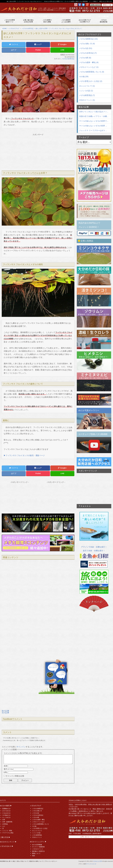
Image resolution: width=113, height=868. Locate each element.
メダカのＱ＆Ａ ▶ (7, 846)
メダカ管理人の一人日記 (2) (91, 81)
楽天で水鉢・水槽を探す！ (94, 551)
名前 (6, 766)
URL (5, 772)
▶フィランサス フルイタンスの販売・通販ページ (24, 455)
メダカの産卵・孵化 (38, 820)
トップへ (61, 675)
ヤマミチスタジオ (91, 864)
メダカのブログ (36, 806)
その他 (34, 826)
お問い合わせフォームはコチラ (91, 837)
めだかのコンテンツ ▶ (8, 842)
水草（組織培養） (8, 822)
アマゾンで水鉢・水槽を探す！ (94, 547)
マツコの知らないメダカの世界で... (94, 121)
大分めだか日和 (97, 861)
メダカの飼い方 (37, 811)
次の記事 (5, 713)
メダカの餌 (36, 817)
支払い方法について (22, 861)
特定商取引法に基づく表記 (8, 861)
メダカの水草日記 (68, 59)
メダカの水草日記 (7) (88, 53)
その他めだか (6, 815)
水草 (4, 820)
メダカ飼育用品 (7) (87, 95)
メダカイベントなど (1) (89, 67)
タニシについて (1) (87, 86)
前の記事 (5, 711)
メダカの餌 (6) (85, 58)
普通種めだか (6, 809)
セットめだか (6, 817)
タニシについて (37, 831)
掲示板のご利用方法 (38, 851)
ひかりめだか (6, 811)
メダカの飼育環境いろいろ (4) (92, 72)
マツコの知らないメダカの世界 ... (93, 126)
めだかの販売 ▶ (6, 806)
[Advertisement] (38, 152)
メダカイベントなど (38, 822)
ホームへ (53, 667)
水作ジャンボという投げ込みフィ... (94, 112)
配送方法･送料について (36, 861)
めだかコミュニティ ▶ (38, 842)
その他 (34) (84, 77)
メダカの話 (36, 813)
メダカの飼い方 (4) (87, 44)
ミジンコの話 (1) (86, 91)
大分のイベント (37, 837)
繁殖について (36, 853)
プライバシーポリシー (51, 861)
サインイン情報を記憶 (15, 776)
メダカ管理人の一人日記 (40, 828)
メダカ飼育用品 (37, 835)
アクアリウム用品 (8, 833)
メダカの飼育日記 (38, 809)
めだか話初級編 (37, 845)
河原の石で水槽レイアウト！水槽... (94, 116)
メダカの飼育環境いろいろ (40, 824)
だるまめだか (6, 813)
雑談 (34, 856)
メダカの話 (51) (86, 48)
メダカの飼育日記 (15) (88, 39)
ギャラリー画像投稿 (38, 847)
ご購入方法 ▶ (5, 837)
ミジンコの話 (36, 833)
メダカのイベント (38, 849)
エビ (4, 826)
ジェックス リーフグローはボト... (93, 130)
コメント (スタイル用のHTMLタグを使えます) (23, 753)
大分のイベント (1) (87, 100)
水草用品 (5, 824)
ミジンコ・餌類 (7, 831)
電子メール (8, 769)
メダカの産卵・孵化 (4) (89, 62)
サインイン (21, 747)
